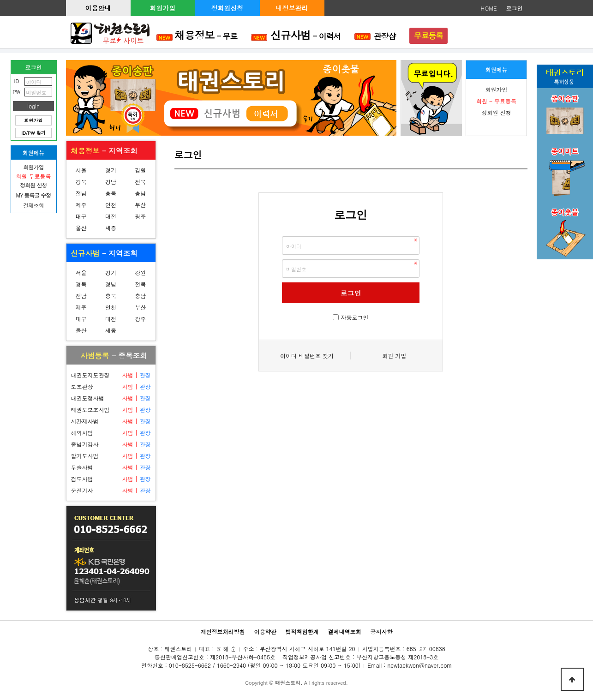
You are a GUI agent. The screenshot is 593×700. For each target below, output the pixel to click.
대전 (111, 216)
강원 (140, 170)
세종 (111, 228)
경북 (81, 182)
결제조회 (34, 205)
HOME (489, 8)
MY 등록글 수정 (34, 195)
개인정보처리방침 (222, 631)
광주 (140, 216)
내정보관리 (292, 8)
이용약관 (265, 631)
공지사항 (382, 631)
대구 (81, 216)
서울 (81, 170)
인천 (111, 205)
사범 (127, 375)
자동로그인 (355, 317)
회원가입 (163, 8)
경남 (111, 182)
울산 (81, 228)
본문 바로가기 (0, 0)
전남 (81, 193)
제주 (81, 205)
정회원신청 (228, 8)
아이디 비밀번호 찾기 (307, 356)
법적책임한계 (302, 631)
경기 (111, 170)
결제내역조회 (345, 631)
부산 (140, 205)
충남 (140, 193)
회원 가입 (394, 356)
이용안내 (98, 8)
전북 (140, 182)
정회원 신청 (496, 112)
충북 (111, 193)
